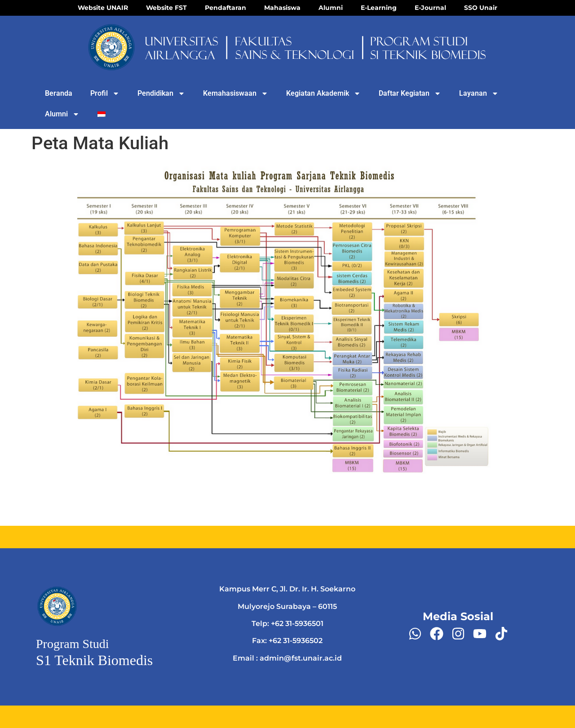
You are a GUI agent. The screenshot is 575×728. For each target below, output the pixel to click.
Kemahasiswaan (236, 93)
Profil (105, 93)
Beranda (59, 93)
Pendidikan (161, 93)
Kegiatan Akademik (323, 93)
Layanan (479, 93)
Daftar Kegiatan (410, 93)
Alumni (62, 114)
